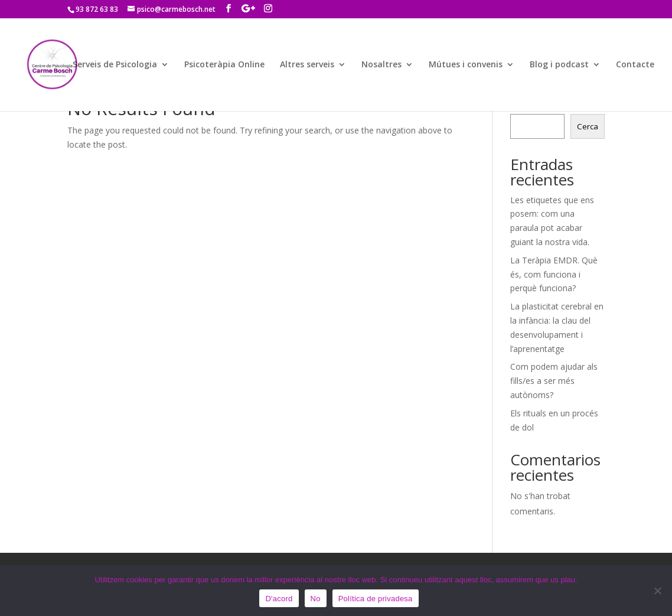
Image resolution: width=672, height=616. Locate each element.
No (316, 599)
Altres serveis (307, 65)
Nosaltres (381, 65)
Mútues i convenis (466, 65)
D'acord (279, 599)
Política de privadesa (376, 599)
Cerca (588, 126)
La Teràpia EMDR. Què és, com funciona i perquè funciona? (554, 274)
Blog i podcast (559, 65)
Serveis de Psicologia (115, 65)
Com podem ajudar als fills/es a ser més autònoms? (554, 381)
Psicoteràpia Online (224, 65)
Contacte (635, 65)
